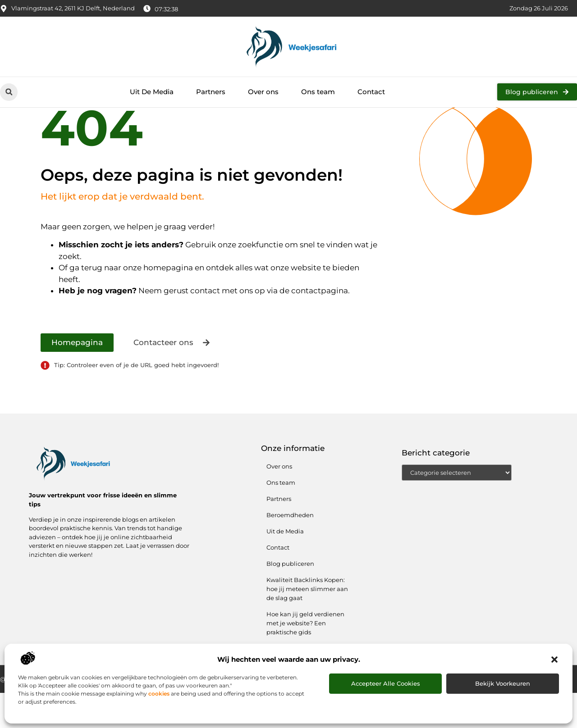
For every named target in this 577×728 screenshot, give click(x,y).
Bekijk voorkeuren (503, 683)
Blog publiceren (290, 599)
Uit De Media (152, 92)
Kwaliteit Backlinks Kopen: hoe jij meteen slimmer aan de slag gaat (307, 624)
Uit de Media (285, 566)
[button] (554, 660)
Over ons (263, 92)
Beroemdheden (290, 550)
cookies (159, 694)
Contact (371, 92)
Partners (211, 92)
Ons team (318, 92)
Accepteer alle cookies (386, 683)
